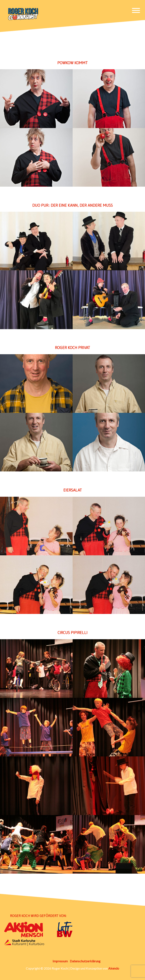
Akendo (114, 968)
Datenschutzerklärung (85, 961)
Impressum (60, 961)
